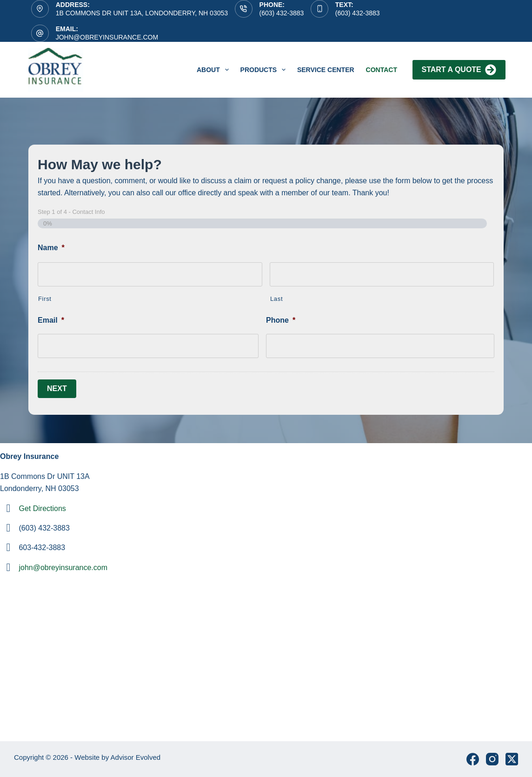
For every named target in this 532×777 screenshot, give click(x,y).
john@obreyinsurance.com (107, 37)
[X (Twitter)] (512, 759)
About (215, 70)
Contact (382, 70)
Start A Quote (459, 70)
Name (51, 248)
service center (326, 70)
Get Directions (42, 508)
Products (265, 70)
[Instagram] (492, 759)
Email (51, 320)
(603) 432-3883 (282, 13)
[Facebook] (473, 759)
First (45, 299)
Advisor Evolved (136, 757)
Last (276, 299)
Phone (281, 320)
